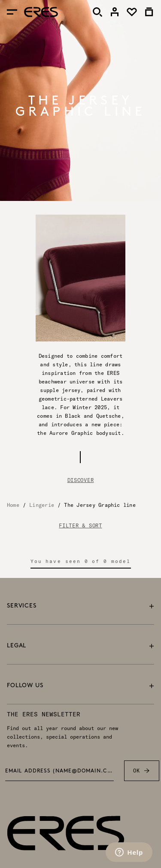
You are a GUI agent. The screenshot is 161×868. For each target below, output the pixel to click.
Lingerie (42, 505)
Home (13, 505)
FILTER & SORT (80, 526)
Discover (81, 480)
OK (141, 771)
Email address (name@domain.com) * (60, 771)
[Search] (97, 12)
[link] (115, 12)
